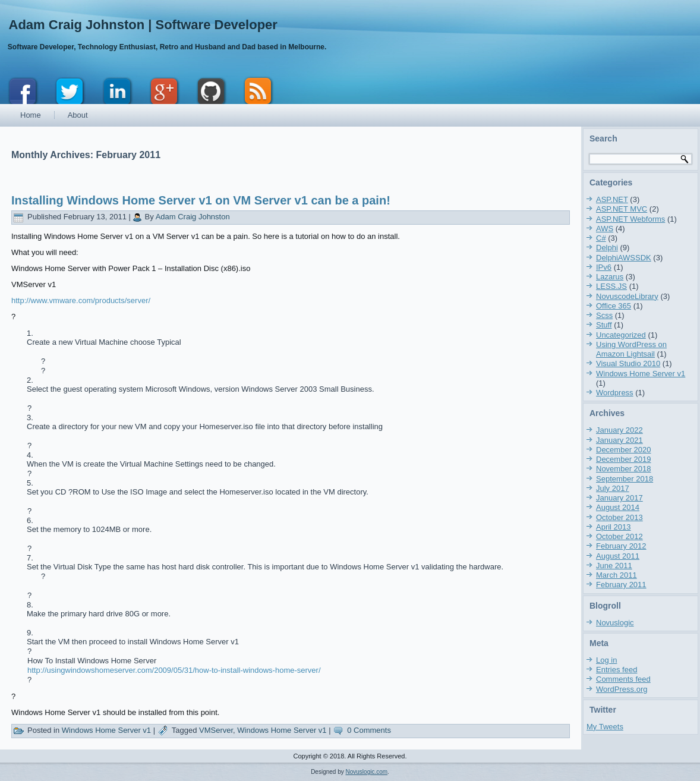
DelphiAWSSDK (624, 258)
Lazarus (610, 277)
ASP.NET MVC (622, 209)
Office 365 (614, 306)
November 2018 (624, 469)
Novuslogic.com (367, 772)
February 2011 (621, 585)
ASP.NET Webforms (630, 219)
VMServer (216, 730)
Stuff (604, 325)
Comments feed (623, 679)
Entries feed (617, 670)
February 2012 (621, 546)
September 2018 (625, 479)
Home (31, 115)
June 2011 (614, 566)
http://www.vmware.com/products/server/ (81, 300)
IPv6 (604, 267)
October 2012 (619, 536)
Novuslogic (615, 623)
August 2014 (618, 507)
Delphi (607, 248)
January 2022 (619, 430)
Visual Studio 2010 (628, 363)
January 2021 (619, 440)
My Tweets (605, 727)
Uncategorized (621, 335)
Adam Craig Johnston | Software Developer (143, 25)
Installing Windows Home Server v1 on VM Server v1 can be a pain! (201, 200)
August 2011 (618, 556)
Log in (606, 660)
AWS (605, 229)
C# (601, 238)
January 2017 (619, 498)
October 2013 (619, 517)
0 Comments (369, 730)
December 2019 (624, 459)
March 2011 (617, 575)
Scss (604, 315)
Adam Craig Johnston (193, 217)
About (78, 115)
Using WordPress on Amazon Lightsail (631, 349)
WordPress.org (622, 689)
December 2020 (624, 450)
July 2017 (613, 488)
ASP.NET (612, 199)
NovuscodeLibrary (627, 296)
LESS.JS (611, 286)
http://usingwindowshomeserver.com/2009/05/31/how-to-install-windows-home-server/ (174, 670)
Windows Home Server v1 (106, 730)
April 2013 (614, 527)
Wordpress (615, 393)
